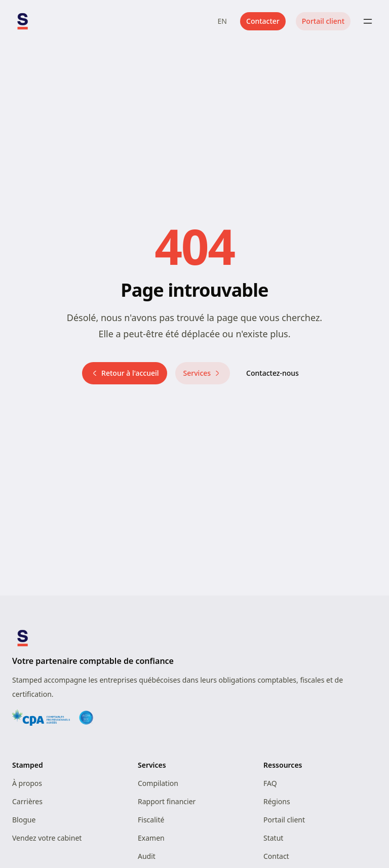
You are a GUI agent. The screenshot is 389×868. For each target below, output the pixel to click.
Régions (277, 801)
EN (222, 21)
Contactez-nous (273, 373)
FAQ (270, 783)
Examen (151, 838)
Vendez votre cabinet (47, 838)
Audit (147, 856)
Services (203, 373)
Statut (273, 838)
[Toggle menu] (368, 21)
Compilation (158, 783)
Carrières (27, 801)
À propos (27, 783)
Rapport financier (167, 801)
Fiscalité (151, 820)
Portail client (323, 21)
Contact (276, 856)
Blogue (24, 820)
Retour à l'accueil (124, 373)
